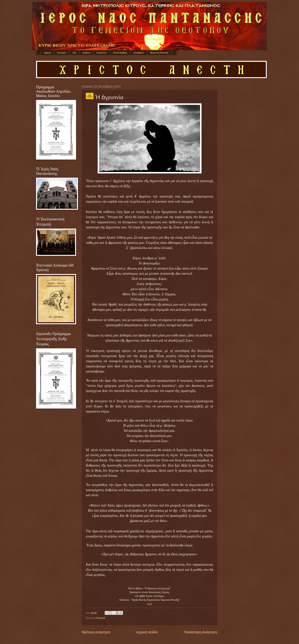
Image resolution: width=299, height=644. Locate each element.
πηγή (150, 604)
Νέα (74, 53)
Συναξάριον (139, 53)
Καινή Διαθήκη (120, 53)
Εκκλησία (62, 53)
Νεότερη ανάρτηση (96, 632)
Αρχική (48, 53)
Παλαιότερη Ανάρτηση (201, 632)
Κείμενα (86, 53)
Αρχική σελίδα (147, 632)
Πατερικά (100, 618)
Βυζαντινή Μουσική (159, 53)
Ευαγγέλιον (102, 53)
